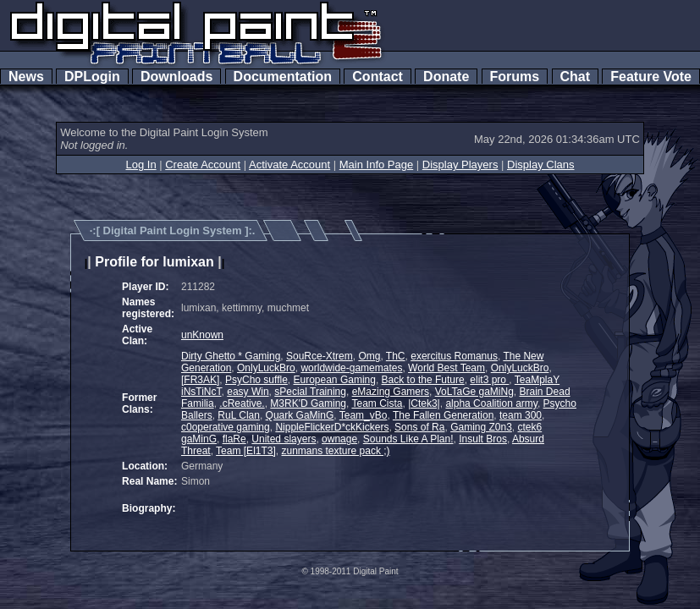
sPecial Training (310, 392)
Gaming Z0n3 (481, 427)
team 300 (521, 415)
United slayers (284, 439)
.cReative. (242, 403)
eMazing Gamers (391, 392)
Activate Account (289, 165)
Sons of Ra (419, 427)
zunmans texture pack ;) (335, 451)
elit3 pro (489, 380)
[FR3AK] (200, 380)
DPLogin (92, 77)
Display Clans (540, 165)
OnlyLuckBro (266, 368)
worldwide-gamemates (351, 368)
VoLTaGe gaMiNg (474, 392)
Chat (575, 77)
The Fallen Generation (443, 415)
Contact (377, 77)
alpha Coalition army (491, 403)
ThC (396, 356)
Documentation (283, 77)
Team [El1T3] (246, 451)
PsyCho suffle (256, 380)
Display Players (460, 165)
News (26, 77)
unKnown (202, 335)
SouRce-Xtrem (320, 356)
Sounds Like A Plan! (408, 439)
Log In (141, 165)
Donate (446, 77)
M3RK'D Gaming (308, 403)
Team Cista (377, 403)
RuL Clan (239, 415)
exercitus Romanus (454, 356)
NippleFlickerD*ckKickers (332, 427)
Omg (369, 356)
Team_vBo (364, 415)
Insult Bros (483, 439)
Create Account (203, 165)
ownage (339, 439)
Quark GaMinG (300, 415)
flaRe (234, 439)
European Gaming (335, 380)
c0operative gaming (226, 427)
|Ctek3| (424, 403)
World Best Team (446, 368)
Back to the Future (423, 380)
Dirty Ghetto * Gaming (231, 356)
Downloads (176, 77)
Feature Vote (651, 77)
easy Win (248, 392)
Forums (515, 77)
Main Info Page (376, 165)
